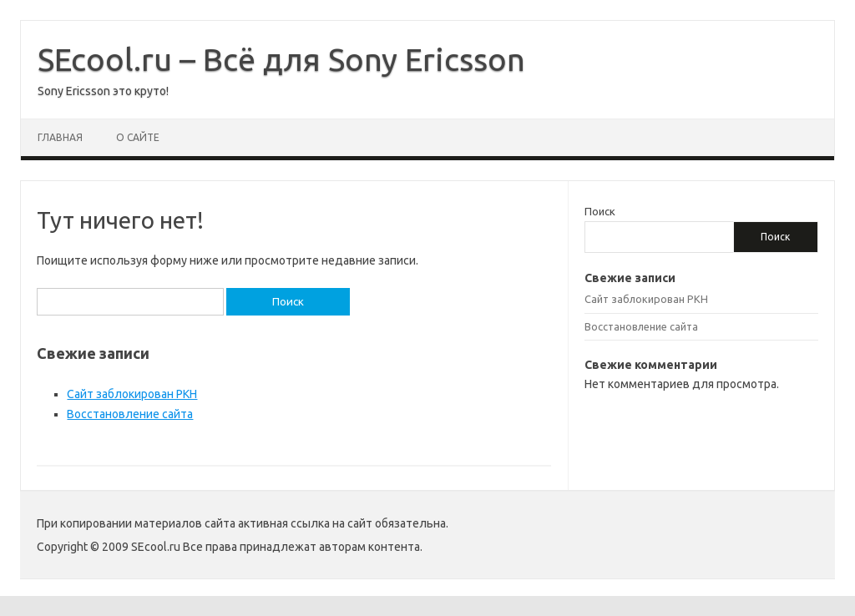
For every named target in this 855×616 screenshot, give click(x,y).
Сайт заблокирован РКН (132, 394)
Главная (60, 137)
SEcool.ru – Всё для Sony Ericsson (281, 59)
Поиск (600, 211)
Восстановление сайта (130, 414)
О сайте (138, 137)
